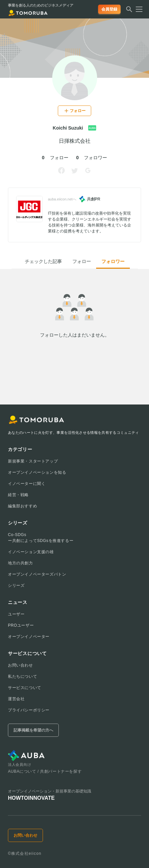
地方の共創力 (20, 563)
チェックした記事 (43, 261)
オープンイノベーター (29, 637)
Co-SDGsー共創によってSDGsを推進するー (41, 538)
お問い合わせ (20, 665)
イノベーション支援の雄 (31, 552)
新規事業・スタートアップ (33, 461)
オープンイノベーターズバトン (37, 574)
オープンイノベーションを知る (37, 472)
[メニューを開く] (137, 9)
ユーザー (16, 614)
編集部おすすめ (22, 506)
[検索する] (129, 11)
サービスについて (25, 688)
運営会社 (16, 699)
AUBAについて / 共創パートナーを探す (45, 771)
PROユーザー (21, 625)
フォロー (82, 261)
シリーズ (16, 585)
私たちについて (22, 676)
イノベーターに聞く (27, 484)
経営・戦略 (18, 495)
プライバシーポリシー (29, 710)
